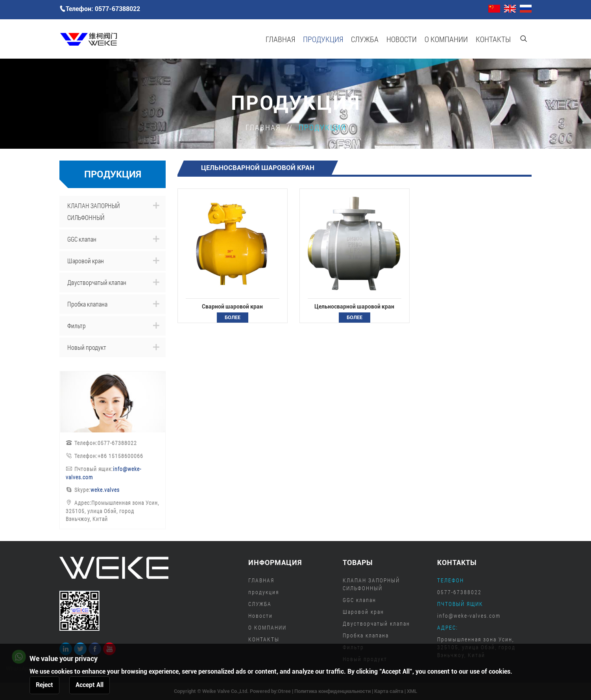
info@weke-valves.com (469, 616)
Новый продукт (87, 347)
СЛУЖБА (365, 39)
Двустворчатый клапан (97, 282)
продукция (323, 39)
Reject (44, 685)
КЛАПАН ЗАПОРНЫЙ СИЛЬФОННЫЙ (94, 211)
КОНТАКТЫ (493, 39)
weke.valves (105, 490)
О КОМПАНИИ (446, 39)
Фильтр (77, 326)
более (233, 317)
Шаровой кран (86, 261)
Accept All (90, 685)
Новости (402, 39)
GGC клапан (82, 239)
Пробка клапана (87, 304)
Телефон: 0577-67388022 (100, 9)
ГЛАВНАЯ (280, 39)
